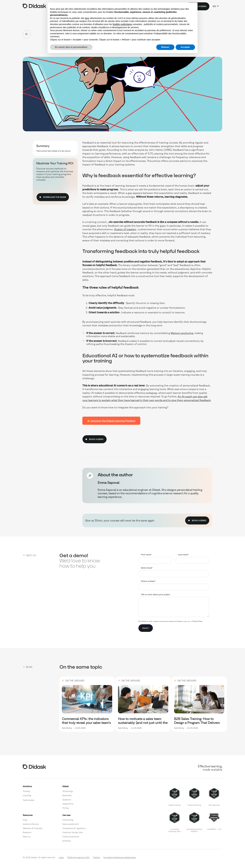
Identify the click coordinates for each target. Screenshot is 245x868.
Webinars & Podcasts (33, 828)
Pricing (65, 808)
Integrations (68, 804)
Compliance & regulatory (74, 828)
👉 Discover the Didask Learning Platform (111, 421)
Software (67, 841)
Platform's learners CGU (78, 857)
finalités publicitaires (122, 24)
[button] (216, 6)
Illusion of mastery (125, 229)
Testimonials (29, 800)
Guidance (67, 800)
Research (27, 832)
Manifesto (67, 795)
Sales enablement (71, 824)
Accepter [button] (185, 47)
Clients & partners (71, 837)
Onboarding (68, 820)
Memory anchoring (182, 333)
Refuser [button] (165, 47)
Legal (61, 857)
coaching (27, 795)
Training (26, 791)
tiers (87, 18)
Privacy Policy (197, 621)
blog (25, 820)
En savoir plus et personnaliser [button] (71, 47)
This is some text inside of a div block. (54, 151)
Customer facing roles (72, 832)
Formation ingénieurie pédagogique (120, 857)
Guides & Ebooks (31, 824)
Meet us (26, 837)
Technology (68, 791)
